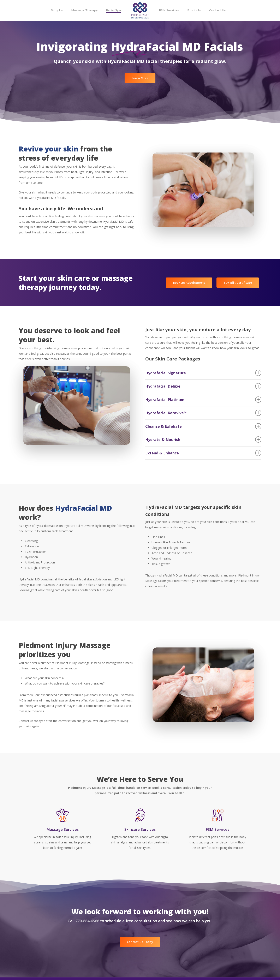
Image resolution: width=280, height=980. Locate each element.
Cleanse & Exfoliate (203, 426)
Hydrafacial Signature (203, 373)
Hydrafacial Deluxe (203, 386)
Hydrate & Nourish (203, 440)
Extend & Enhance (203, 453)
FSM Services (218, 829)
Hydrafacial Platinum (203, 400)
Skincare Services (140, 829)
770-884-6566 (87, 921)
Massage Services (62, 829)
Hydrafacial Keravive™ (203, 413)
